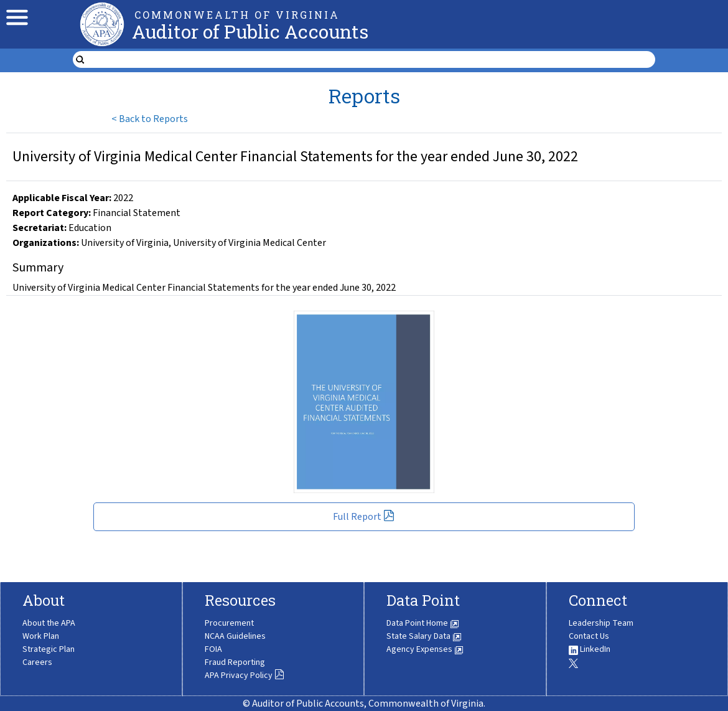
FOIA (213, 649)
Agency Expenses (425, 649)
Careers (37, 662)
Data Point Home (423, 623)
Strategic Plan (49, 649)
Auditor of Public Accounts (250, 31)
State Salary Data (424, 636)
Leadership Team (601, 623)
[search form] (372, 60)
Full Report (364, 517)
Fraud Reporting (235, 662)
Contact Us (589, 636)
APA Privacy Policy (245, 676)
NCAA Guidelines (235, 636)
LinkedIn (590, 649)
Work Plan (41, 636)
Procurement (229, 623)
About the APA (49, 623)
